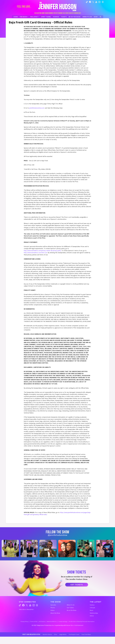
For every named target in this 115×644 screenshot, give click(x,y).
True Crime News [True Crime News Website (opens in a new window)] (86, 634)
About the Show (55, 613)
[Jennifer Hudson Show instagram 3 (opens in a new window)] (48, 548)
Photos (53, 608)
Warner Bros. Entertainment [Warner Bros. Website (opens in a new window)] (75, 625)
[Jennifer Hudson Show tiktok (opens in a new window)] (87, 2)
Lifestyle (92, 608)
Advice (92, 616)
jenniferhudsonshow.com (37, 108)
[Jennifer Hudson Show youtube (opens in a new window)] (96, 2)
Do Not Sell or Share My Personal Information (82, 622)
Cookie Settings (63, 622)
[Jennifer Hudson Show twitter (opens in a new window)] (93, 2)
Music (92, 610)
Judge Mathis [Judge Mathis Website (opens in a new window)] (63, 634)
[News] (35, 17)
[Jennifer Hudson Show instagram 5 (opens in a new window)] (86, 548)
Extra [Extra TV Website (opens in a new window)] (56, 634)
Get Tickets (77, 585)
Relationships (94, 613)
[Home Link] (58, 6)
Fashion (92, 605)
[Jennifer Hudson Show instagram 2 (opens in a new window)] (29, 548)
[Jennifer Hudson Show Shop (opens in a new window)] (96, 17)
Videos (53, 610)
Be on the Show (72, 610)
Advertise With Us (52, 622)
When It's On (71, 605)
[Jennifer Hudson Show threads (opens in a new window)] (37, 605)
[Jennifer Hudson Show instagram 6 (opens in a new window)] (105, 548)
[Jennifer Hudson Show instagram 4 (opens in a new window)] (67, 548)
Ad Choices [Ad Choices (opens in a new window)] (42, 622)
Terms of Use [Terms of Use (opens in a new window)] (34, 622)
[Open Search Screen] (100, 17)
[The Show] (24, 17)
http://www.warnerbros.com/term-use (35, 253)
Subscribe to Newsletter (26, 609)
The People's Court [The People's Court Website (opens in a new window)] (74, 634)
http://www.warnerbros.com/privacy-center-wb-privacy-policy (42, 251)
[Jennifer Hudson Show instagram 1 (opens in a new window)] (10, 548)
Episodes (53, 605)
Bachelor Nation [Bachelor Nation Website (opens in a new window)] (47, 634)
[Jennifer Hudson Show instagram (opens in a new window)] (99, 2)
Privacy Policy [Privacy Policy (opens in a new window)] (24, 622)
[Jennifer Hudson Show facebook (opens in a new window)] (90, 2)
